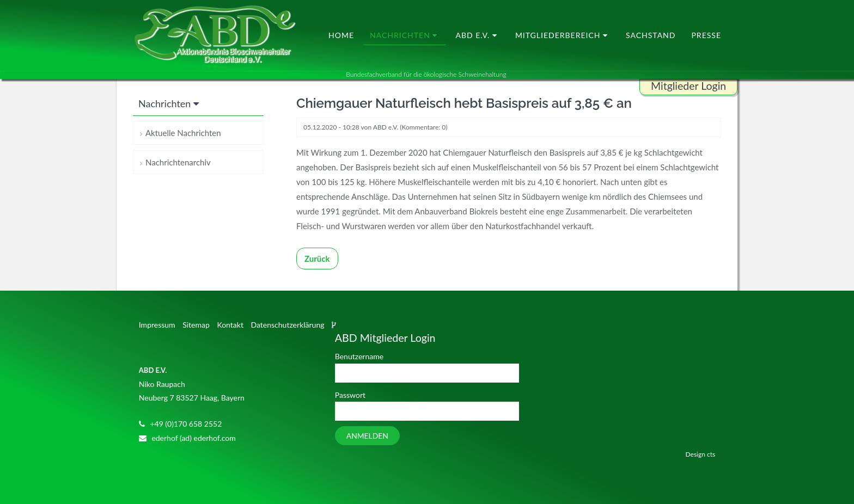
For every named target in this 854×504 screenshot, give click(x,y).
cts (711, 454)
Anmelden (367, 436)
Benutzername (359, 356)
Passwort (350, 395)
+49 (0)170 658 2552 (186, 424)
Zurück (317, 259)
